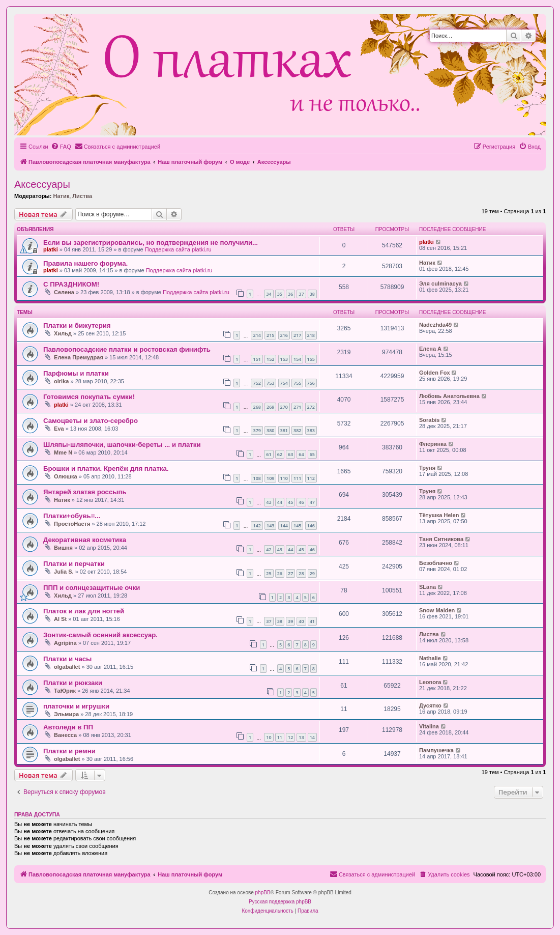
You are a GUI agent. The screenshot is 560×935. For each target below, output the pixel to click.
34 (269, 294)
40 (301, 621)
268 (257, 407)
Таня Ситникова (441, 539)
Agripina (65, 643)
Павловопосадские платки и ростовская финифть (127, 349)
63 (290, 454)
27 (290, 573)
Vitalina (429, 726)
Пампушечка (436, 750)
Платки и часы (67, 659)
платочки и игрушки (76, 706)
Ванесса (65, 735)
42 (269, 549)
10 (269, 737)
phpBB (263, 892)
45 (290, 502)
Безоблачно (436, 563)
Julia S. (64, 572)
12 (290, 737)
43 (269, 502)
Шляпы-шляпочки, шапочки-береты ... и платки (122, 445)
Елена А (430, 349)
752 (257, 383)
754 (284, 383)
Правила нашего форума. (85, 263)
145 (297, 526)
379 (257, 430)
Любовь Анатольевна (449, 396)
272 (311, 407)
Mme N (63, 452)
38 (312, 294)
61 (269, 454)
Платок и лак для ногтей (84, 611)
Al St (60, 619)
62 (280, 454)
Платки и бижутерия (77, 325)
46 (301, 502)
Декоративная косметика (85, 540)
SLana (428, 587)
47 (312, 502)
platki (51, 249)
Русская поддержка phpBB (280, 902)
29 (312, 573)
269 (270, 407)
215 (270, 335)
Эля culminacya (440, 284)
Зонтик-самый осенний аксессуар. (100, 635)
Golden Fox (435, 373)
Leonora (430, 682)
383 (311, 430)
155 (311, 359)
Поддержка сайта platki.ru (178, 249)
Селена (64, 292)
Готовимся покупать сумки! (89, 397)
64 (301, 454)
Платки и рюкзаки (73, 683)
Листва (82, 196)
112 (311, 478)
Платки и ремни (69, 751)
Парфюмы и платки (76, 373)
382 (297, 430)
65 (312, 454)
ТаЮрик (65, 691)
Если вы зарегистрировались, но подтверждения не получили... (151, 243)
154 (297, 359)
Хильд (63, 333)
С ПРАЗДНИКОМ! (71, 284)
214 (257, 335)
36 (290, 294)
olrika (61, 381)
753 (270, 383)
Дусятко (430, 705)
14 (312, 737)
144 (284, 526)
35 (280, 294)
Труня (427, 468)
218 (311, 335)
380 (270, 430)
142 (257, 526)
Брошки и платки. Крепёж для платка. (106, 469)
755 (297, 383)
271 (297, 407)
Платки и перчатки (74, 564)
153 (284, 359)
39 (290, 621)
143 (270, 526)
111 (297, 478)
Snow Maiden (437, 610)
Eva (59, 429)
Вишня (63, 548)
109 (270, 478)
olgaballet (67, 667)
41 (312, 621)
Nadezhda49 (435, 325)
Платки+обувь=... (72, 516)
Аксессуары (42, 184)
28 (301, 573)
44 (280, 502)
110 (284, 478)
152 (270, 359)
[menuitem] (61, 147)
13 (301, 737)
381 (284, 430)
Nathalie (430, 658)
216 (284, 335)
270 (284, 407)
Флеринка (433, 444)
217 (297, 335)
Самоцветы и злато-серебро (91, 421)
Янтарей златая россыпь (85, 492)
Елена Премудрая (79, 357)
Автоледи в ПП (68, 727)
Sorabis (429, 420)
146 (311, 526)
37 (301, 294)
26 (280, 573)
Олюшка (66, 476)
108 (257, 478)
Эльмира (66, 714)
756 (311, 383)
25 (269, 573)
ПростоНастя (72, 524)
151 (257, 359)
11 (280, 737)
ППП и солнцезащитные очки (92, 588)
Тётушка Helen (439, 515)
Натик (61, 196)
